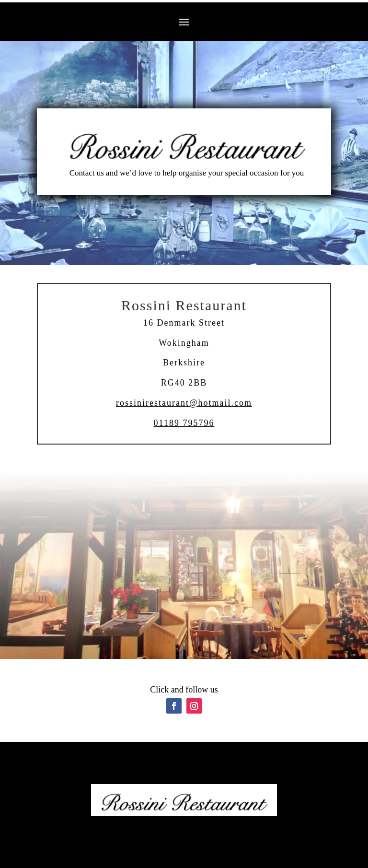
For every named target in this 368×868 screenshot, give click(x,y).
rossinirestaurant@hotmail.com (184, 403)
